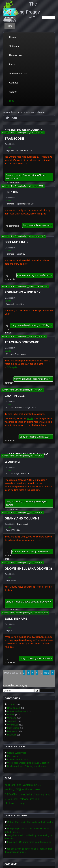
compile (15, 151)
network (11, 794)
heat (7, 785)
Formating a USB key (23, 292)
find (48, 795)
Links (12, 64)
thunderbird (27, 794)
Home (13, 37)
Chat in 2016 (15, 396)
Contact (14, 83)
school (24, 354)
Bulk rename (16, 619)
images (34, 799)
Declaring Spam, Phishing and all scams (27, 766)
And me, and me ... (20, 74)
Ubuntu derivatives (17, 711)
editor (18, 530)
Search (13, 92)
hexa (37, 789)
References (16, 55)
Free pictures (14, 756)
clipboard (11, 803)
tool (13, 630)
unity (22, 803)
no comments (13, 183)
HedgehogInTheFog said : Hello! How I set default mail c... (27, 830)
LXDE (38, 785)
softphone (26, 204)
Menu (10, 26)
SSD (23, 254)
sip (43, 795)
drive (22, 304)
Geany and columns (22, 518)
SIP (32, 204)
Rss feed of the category (15, 685)
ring (18, 789)
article (30, 418)
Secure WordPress (17, 753)
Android (11, 705)
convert (8, 799)
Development (22, 524)
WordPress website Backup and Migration (28, 763)
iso (38, 795)
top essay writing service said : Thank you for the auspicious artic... (28, 850)
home (20, 112)
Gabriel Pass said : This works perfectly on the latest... (29, 824)
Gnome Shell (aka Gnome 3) (28, 569)
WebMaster (13, 725)
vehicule (28, 785)
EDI (13, 530)
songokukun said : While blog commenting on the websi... (29, 837)
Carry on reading (26, 177)
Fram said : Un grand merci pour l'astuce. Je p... (28, 844)
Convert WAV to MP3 (18, 760)
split (16, 799)
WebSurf (12, 721)
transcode (28, 151)
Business (12, 735)
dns (19, 785)
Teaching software (22, 342)
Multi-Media (19, 408)
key (17, 304)
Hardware (10, 204)
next (46, 673)
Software (14, 46)
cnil (13, 785)
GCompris (12, 367)
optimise (27, 789)
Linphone (13, 192)
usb (13, 304)
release (24, 799)
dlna (21, 151)
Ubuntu (8, 147)
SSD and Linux (17, 242)
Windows (10, 354)
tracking (9, 789)
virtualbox (25, 474)
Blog (12, 101)
